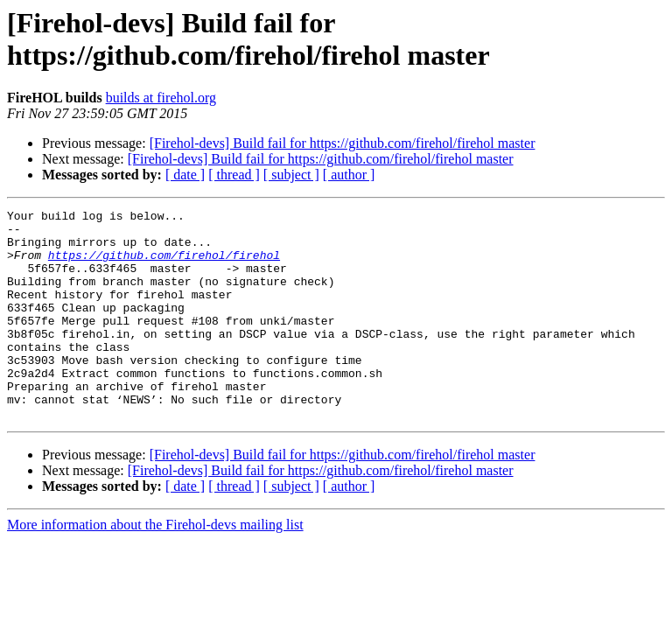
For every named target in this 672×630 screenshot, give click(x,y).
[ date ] (185, 175)
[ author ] (349, 175)
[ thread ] (234, 175)
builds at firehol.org (161, 98)
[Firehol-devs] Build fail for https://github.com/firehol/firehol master (343, 143)
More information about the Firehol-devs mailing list (155, 567)
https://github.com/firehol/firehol (164, 265)
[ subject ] (291, 175)
